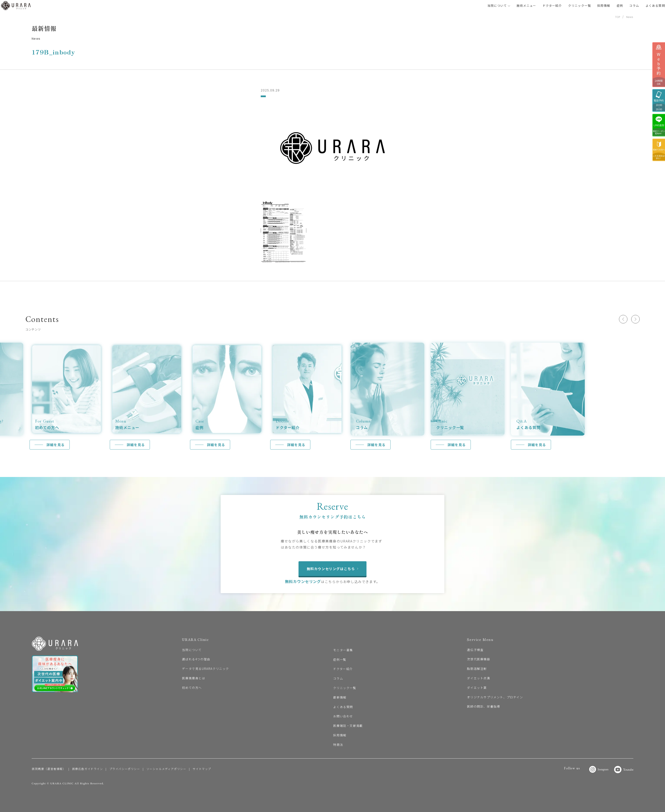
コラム (634, 5)
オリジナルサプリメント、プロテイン (495, 697)
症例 (620, 5)
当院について (499, 5)
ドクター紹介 (552, 5)
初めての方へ (192, 688)
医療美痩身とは (193, 678)
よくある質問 (655, 5)
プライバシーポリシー (125, 769)
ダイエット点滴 (478, 678)
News (630, 17)
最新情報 (340, 697)
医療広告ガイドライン (88, 769)
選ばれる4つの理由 (196, 659)
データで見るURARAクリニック (206, 669)
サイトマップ (202, 769)
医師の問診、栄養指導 (483, 706)
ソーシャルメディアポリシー (166, 769)
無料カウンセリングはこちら (333, 569)
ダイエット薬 (477, 688)
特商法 (338, 745)
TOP (618, 17)
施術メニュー (526, 5)
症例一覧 (340, 659)
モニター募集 (343, 650)
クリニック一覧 (579, 5)
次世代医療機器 (478, 659)
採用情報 (604, 5)
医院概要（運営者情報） (49, 769)
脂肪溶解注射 (477, 669)
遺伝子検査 (475, 650)
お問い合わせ (343, 716)
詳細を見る (55, 445)
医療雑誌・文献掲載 (348, 726)
